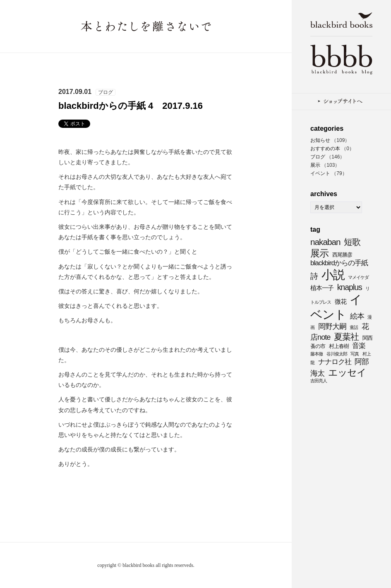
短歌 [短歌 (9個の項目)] (352, 242)
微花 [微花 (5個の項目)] (341, 301)
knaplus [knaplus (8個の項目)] (350, 287)
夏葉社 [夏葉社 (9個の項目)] (346, 337)
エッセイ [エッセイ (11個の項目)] (347, 372)
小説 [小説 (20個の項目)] (333, 275)
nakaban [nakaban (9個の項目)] (325, 242)
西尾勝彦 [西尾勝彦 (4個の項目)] (342, 255)
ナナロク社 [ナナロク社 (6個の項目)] (335, 362)
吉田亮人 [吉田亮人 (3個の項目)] (319, 381)
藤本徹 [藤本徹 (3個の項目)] (317, 354)
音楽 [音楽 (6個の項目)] (359, 346)
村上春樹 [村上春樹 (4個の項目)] (339, 346)
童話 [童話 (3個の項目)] (354, 327)
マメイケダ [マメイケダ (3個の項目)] (358, 277)
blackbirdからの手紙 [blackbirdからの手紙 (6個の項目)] (339, 263)
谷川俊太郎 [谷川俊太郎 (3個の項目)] (337, 354)
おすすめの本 (325, 149)
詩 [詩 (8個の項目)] (314, 276)
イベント (320, 173)
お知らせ (320, 140)
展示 (315, 165)
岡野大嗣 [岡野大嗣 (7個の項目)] (332, 326)
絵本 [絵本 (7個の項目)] (357, 316)
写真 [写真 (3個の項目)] (355, 354)
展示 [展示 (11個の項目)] (319, 253)
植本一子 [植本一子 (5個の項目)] (322, 288)
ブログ (318, 157)
